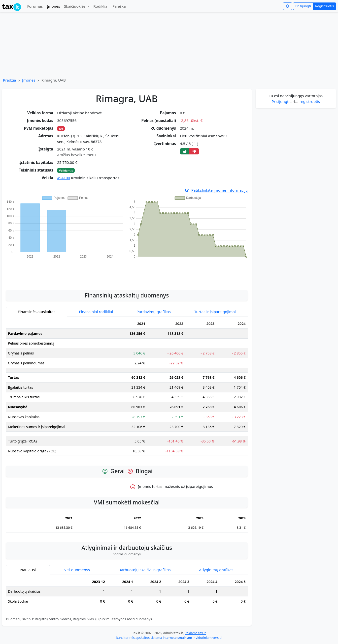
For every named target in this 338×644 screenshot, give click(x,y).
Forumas (35, 6)
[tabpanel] (127, 389)
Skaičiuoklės (75, 6)
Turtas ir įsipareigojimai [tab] (215, 312)
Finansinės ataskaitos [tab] (37, 312)
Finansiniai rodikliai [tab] (96, 312)
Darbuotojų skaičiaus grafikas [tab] (145, 570)
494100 (64, 178)
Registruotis (324, 6)
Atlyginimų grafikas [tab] (216, 570)
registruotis (310, 101)
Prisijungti (303, 6)
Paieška (119, 6)
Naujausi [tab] (28, 570)
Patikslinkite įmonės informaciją (216, 190)
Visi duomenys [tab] (77, 570)
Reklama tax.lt (195, 633)
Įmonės (53, 6)
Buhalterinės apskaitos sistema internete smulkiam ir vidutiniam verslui (169, 638)
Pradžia (10, 80)
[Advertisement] (127, 271)
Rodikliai (101, 6)
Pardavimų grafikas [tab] (154, 312)
